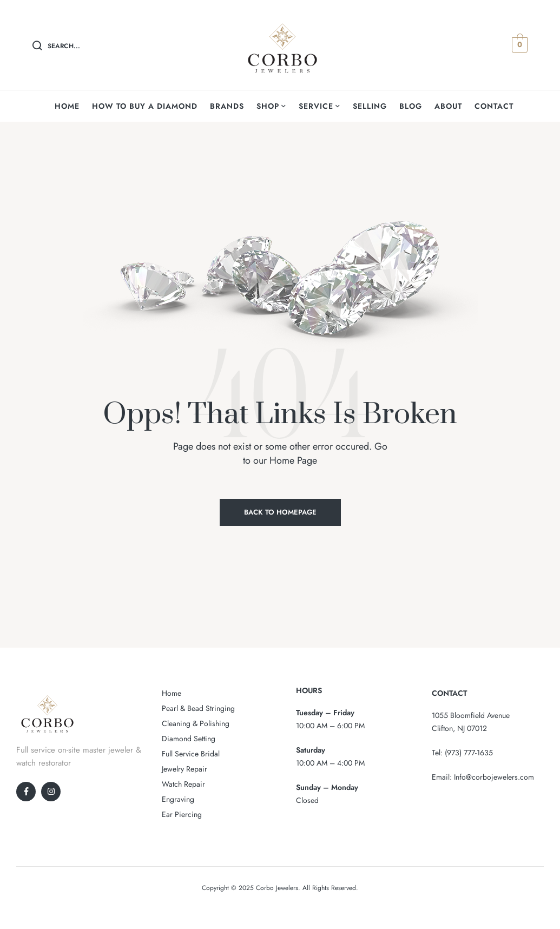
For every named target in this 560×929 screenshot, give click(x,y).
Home (172, 693)
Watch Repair (183, 784)
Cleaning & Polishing (196, 723)
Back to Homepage (280, 512)
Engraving (178, 799)
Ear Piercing (182, 814)
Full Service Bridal (191, 754)
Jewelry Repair (185, 769)
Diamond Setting (189, 739)
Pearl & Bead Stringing (198, 708)
